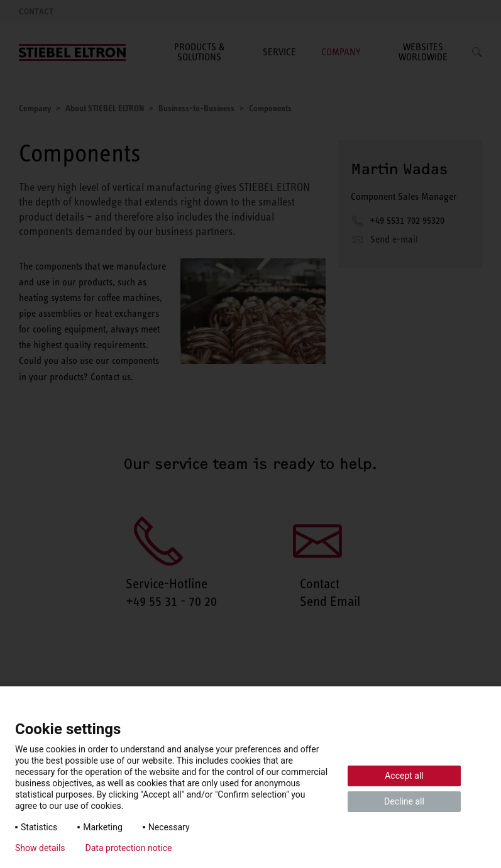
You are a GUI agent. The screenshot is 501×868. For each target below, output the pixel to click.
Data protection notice (129, 848)
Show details (40, 848)
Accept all (404, 776)
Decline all (404, 801)
